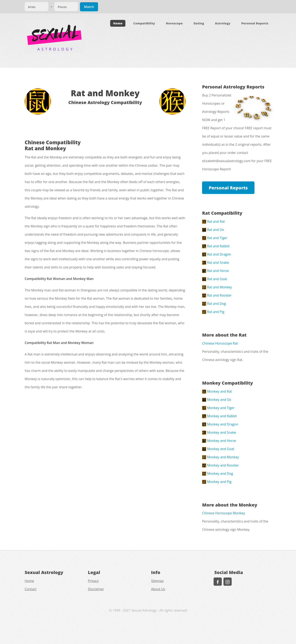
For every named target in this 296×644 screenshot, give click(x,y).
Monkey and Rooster (220, 465)
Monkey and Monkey (220, 457)
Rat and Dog (214, 304)
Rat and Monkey (217, 287)
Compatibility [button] (144, 23)
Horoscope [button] (174, 23)
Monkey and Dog (217, 473)
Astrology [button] (223, 23)
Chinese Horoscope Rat (220, 343)
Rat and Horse (215, 271)
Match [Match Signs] (89, 7)
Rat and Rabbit (216, 246)
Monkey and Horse (219, 441)
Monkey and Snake (219, 432)
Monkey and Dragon (220, 424)
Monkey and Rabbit (219, 416)
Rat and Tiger (215, 238)
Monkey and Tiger (218, 408)
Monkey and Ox (217, 400)
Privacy (93, 581)
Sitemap (157, 581)
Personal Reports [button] (255, 23)
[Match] (36, 7)
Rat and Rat (213, 221)
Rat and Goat (214, 279)
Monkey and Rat (217, 391)
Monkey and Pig (217, 482)
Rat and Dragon (217, 254)
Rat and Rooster (217, 295)
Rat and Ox (213, 230)
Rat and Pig (213, 312)
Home (118, 23)
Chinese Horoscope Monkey (223, 513)
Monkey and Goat (218, 449)
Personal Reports (228, 188)
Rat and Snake (215, 262)
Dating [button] (199, 23)
